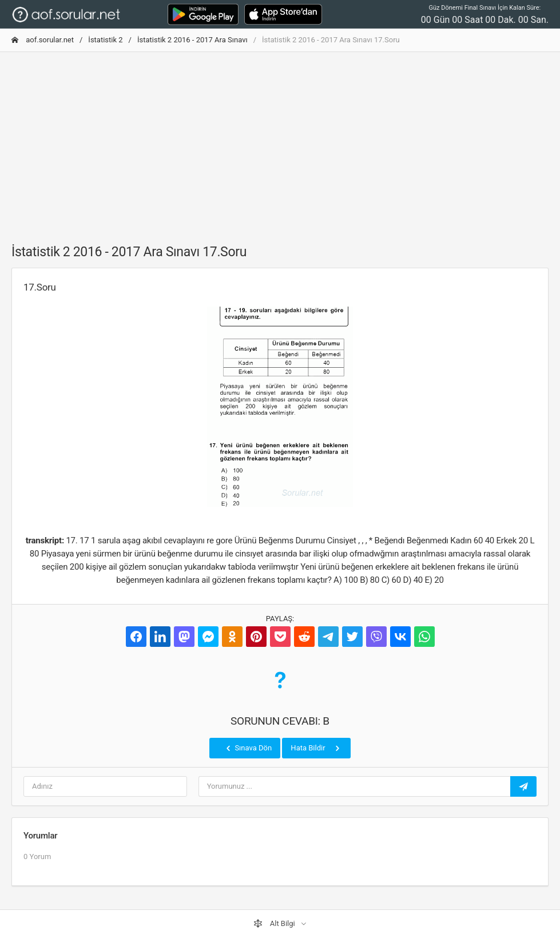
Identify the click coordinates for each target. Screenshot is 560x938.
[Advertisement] (280, 141)
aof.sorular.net (43, 40)
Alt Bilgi (275, 924)
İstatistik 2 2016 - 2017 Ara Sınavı (192, 40)
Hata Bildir (316, 748)
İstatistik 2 (105, 40)
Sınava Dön (248, 748)
